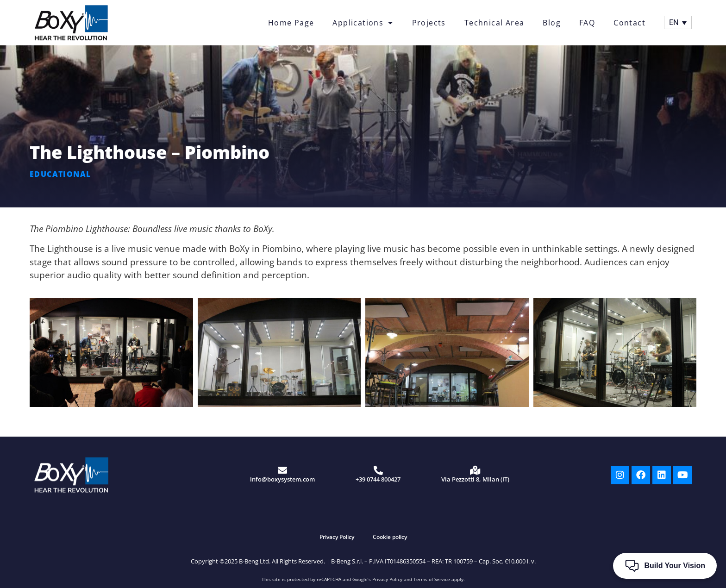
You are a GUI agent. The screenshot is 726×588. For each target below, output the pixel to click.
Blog (552, 23)
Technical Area (494, 23)
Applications (363, 23)
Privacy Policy (337, 537)
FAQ (587, 23)
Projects (429, 23)
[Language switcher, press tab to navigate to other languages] (678, 22)
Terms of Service (432, 579)
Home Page (291, 23)
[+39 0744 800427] (378, 470)
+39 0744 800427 (378, 479)
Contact (629, 23)
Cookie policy (390, 537)
